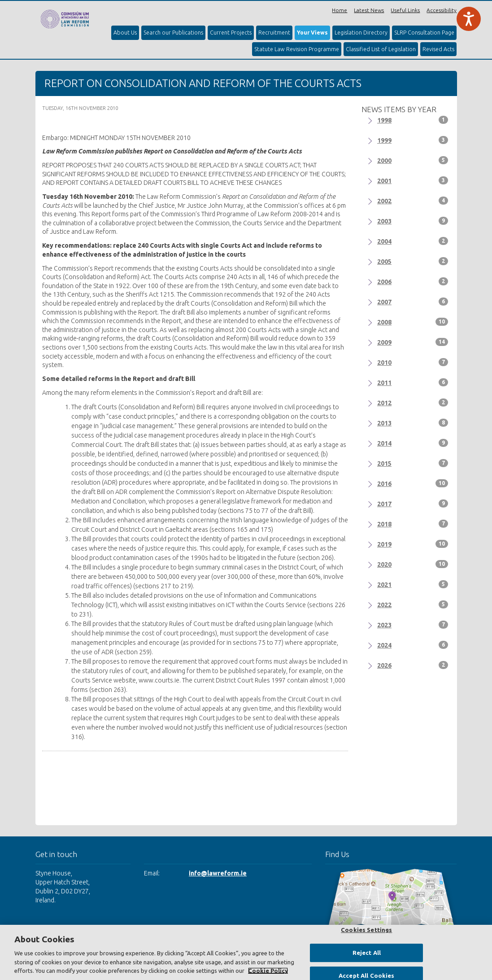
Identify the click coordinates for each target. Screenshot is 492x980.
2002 (413, 201)
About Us (125, 33)
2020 (413, 564)
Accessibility (442, 10)
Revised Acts (438, 49)
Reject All (367, 953)
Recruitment (274, 33)
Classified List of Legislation (381, 49)
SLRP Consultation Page (424, 33)
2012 (413, 402)
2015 (413, 463)
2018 (413, 524)
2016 (413, 483)
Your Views (312, 33)
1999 (413, 140)
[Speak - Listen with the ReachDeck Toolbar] (469, 19)
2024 (413, 645)
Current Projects (231, 33)
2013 (413, 423)
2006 (413, 281)
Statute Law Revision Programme (297, 49)
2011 (413, 382)
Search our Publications (173, 33)
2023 (413, 625)
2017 (413, 503)
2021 (413, 584)
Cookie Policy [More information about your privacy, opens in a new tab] (268, 971)
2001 (413, 180)
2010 (413, 362)
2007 (413, 302)
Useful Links (405, 10)
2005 (413, 261)
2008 (413, 322)
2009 (413, 342)
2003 (413, 221)
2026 (413, 665)
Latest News (369, 10)
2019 (413, 544)
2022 (413, 604)
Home (340, 10)
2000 (413, 160)
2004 (413, 241)
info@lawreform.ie (218, 873)
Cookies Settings (366, 930)
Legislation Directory (361, 33)
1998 (413, 120)
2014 (413, 443)
